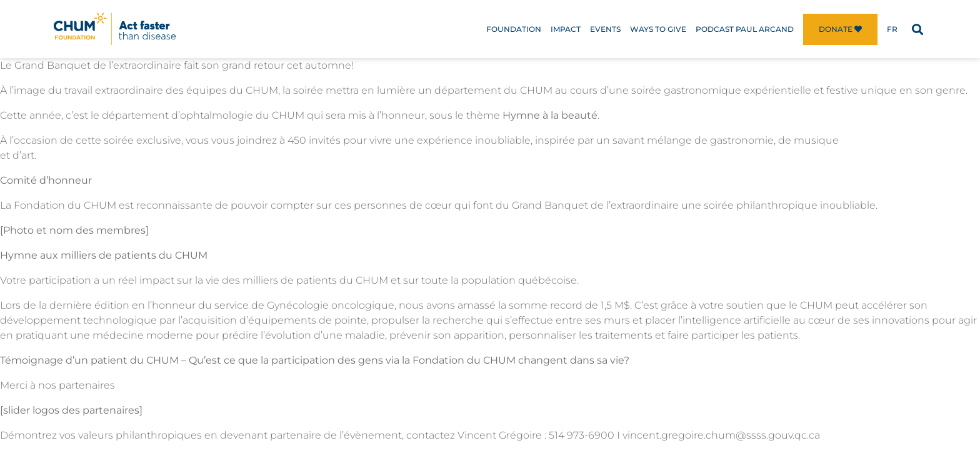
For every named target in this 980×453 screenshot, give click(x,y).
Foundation (514, 29)
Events (605, 29)
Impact (566, 29)
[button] (917, 29)
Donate (840, 29)
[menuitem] (892, 29)
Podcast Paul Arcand (745, 29)
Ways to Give (658, 29)
